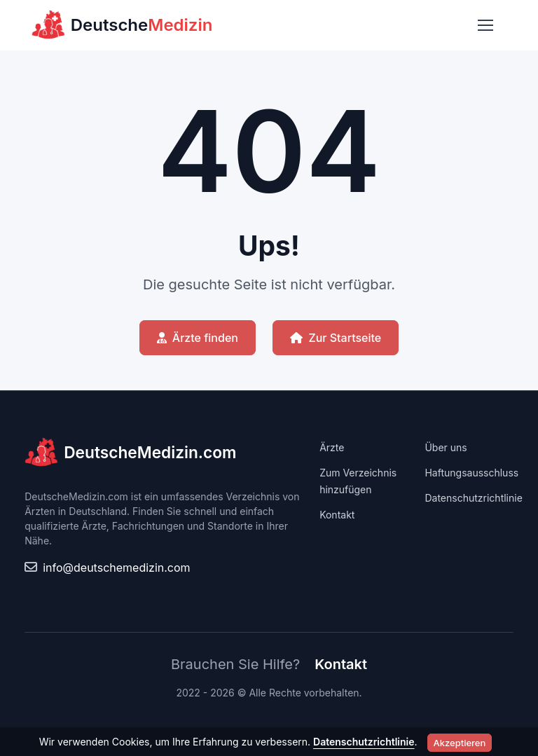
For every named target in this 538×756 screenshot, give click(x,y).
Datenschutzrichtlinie (473, 498)
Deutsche (122, 25)
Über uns (446, 447)
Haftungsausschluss (471, 473)
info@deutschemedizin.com (116, 568)
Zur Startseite (336, 338)
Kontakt (337, 515)
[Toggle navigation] (485, 25)
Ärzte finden (198, 338)
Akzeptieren (460, 743)
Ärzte (332, 447)
